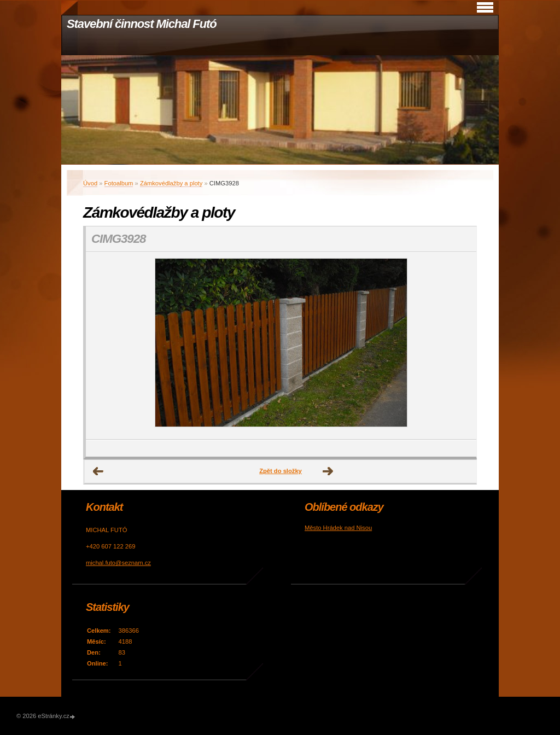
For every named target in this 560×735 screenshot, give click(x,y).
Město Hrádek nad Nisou (338, 528)
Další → (328, 471)
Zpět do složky (281, 471)
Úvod (90, 183)
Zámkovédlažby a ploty (171, 183)
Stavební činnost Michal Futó (142, 24)
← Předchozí (98, 471)
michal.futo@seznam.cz (118, 563)
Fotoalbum (119, 183)
